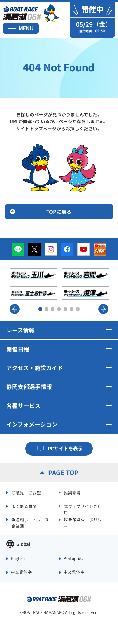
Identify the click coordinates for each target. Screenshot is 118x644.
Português (73, 558)
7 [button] (78, 309)
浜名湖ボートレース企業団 (30, 523)
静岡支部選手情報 (59, 386)
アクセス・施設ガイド (59, 367)
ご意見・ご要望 (26, 493)
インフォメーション (59, 424)
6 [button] (72, 309)
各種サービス (59, 405)
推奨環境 (72, 493)
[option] (59, 284)
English (18, 558)
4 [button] (59, 309)
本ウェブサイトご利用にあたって (83, 509)
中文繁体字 (74, 572)
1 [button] (40, 309)
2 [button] (47, 309)
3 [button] (53, 309)
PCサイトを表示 (65, 448)
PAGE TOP (63, 472)
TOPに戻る (59, 212)
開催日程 (59, 349)
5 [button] (65, 309)
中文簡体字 (21, 572)
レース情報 (59, 330)
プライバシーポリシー (83, 523)
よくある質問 (24, 506)
